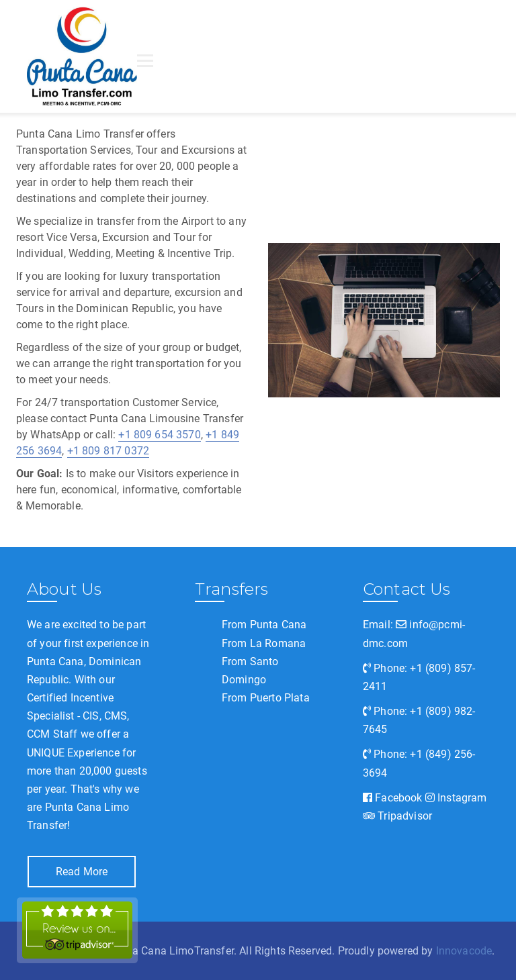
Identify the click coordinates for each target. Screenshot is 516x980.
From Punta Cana (264, 625)
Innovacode (464, 951)
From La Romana (264, 643)
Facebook (393, 798)
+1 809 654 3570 (159, 435)
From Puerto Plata (266, 698)
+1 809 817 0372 (108, 451)
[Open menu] (145, 60)
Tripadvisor (397, 816)
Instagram (456, 798)
